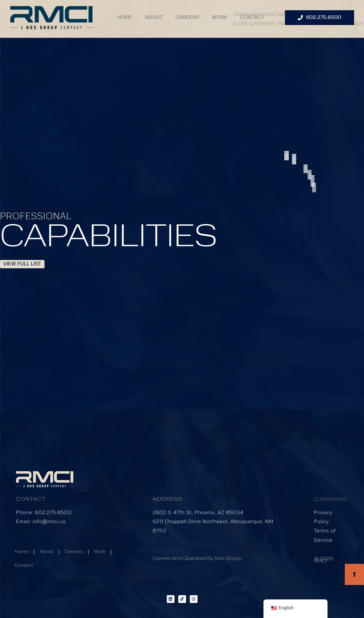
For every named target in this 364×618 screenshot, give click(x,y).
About (154, 18)
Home (125, 18)
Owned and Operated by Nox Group (197, 559)
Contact (252, 18)
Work (220, 18)
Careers (187, 18)
